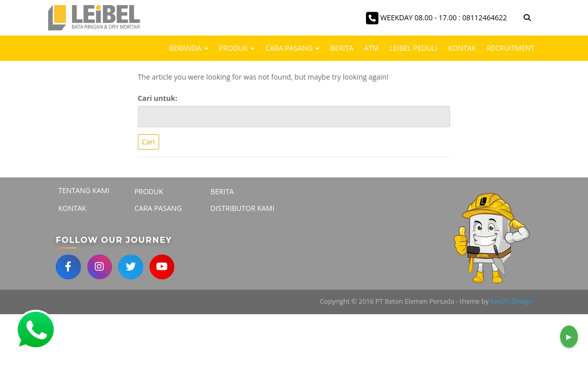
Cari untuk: (158, 98)
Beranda (189, 48)
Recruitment (510, 48)
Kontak (462, 48)
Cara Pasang (292, 48)
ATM (371, 48)
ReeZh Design (511, 302)
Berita (342, 48)
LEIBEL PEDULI (413, 48)
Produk (237, 48)
